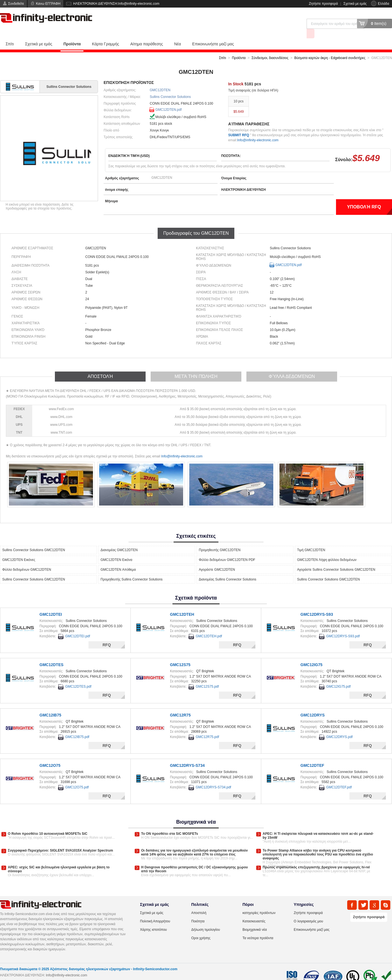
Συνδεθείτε (16, 4)
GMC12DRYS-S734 (187, 755)
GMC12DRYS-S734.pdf (214, 777)
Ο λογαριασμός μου (308, 911)
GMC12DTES (52, 655)
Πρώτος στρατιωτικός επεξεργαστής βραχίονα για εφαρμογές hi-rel (316, 857)
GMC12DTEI (51, 604)
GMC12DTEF (312, 755)
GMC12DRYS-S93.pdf (343, 626)
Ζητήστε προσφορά (323, 4)
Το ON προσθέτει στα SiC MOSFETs (170, 824)
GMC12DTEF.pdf (339, 777)
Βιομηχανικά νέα (255, 920)
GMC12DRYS (313, 705)
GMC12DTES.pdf (78, 676)
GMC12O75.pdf (77, 777)
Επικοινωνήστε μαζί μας (213, 34)
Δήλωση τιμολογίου (206, 920)
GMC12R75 (180, 705)
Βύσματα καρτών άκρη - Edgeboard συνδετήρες (330, 48)
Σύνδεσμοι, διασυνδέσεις (270, 48)
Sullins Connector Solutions (170, 87)
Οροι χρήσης (201, 928)
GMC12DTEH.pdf (209, 626)
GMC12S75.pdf (207, 676)
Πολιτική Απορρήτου (155, 911)
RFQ (107, 635)
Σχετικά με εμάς (355, 4)
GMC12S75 (180, 655)
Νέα (178, 34)
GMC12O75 (50, 755)
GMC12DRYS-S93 (317, 604)
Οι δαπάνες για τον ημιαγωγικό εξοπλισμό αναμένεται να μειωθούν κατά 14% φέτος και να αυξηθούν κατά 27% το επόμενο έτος (194, 842)
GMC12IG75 (312, 655)
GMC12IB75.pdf (77, 727)
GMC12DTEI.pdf (78, 626)
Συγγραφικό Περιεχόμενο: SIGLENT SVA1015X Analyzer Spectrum (60, 840)
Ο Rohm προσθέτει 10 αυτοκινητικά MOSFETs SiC (48, 824)
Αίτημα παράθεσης (147, 34)
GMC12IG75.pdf (338, 676)
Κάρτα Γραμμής (105, 34)
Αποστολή (199, 903)
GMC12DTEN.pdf (169, 100)
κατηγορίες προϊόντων (259, 903)
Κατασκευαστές (254, 911)
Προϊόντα (72, 34)
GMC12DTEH (182, 604)
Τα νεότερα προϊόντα (258, 928)
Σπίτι (10, 34)
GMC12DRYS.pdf (339, 727)
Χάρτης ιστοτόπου (153, 920)
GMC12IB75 (50, 705)
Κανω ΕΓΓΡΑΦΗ (48, 4)
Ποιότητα (198, 911)
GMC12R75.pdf (207, 727)
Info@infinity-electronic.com (258, 130)
